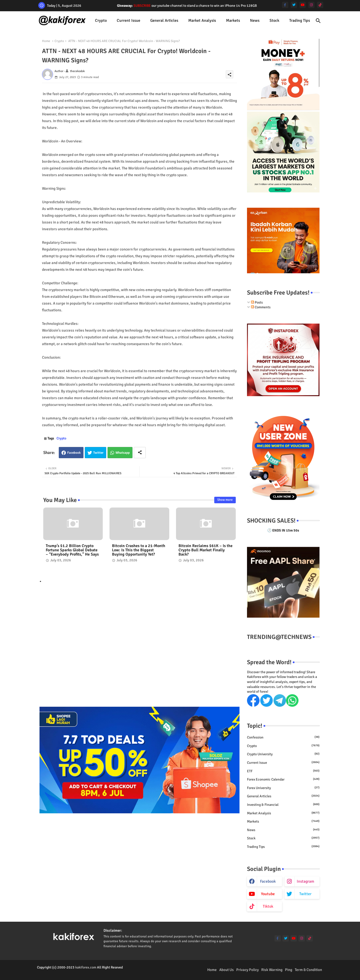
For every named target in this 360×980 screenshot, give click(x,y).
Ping (289, 970)
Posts (257, 302)
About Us (226, 970)
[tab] (101, 21)
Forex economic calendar (283, 779)
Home (46, 41)
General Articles (164, 21)
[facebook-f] (285, 5)
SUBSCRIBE (142, 6)
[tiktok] (320, 5)
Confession (283, 737)
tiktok (268, 906)
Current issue (128, 21)
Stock (274, 21)
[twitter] (294, 5)
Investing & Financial (283, 805)
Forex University (283, 788)
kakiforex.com (86, 967)
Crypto (101, 21)
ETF (283, 771)
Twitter (98, 453)
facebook (268, 881)
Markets (233, 21)
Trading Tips (300, 21)
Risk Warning (272, 970)
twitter (305, 894)
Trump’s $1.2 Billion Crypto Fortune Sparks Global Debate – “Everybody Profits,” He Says (72, 550)
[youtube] (303, 5)
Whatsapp (123, 453)
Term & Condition (308, 970)
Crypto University (283, 754)
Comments (261, 307)
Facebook (74, 453)
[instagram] (311, 5)
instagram (305, 881)
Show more (225, 500)
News (255, 21)
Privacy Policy (247, 970)
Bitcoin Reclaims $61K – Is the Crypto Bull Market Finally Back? (205, 550)
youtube (268, 894)
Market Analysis (202, 21)
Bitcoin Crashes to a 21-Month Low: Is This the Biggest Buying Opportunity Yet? (139, 550)
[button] (318, 21)
